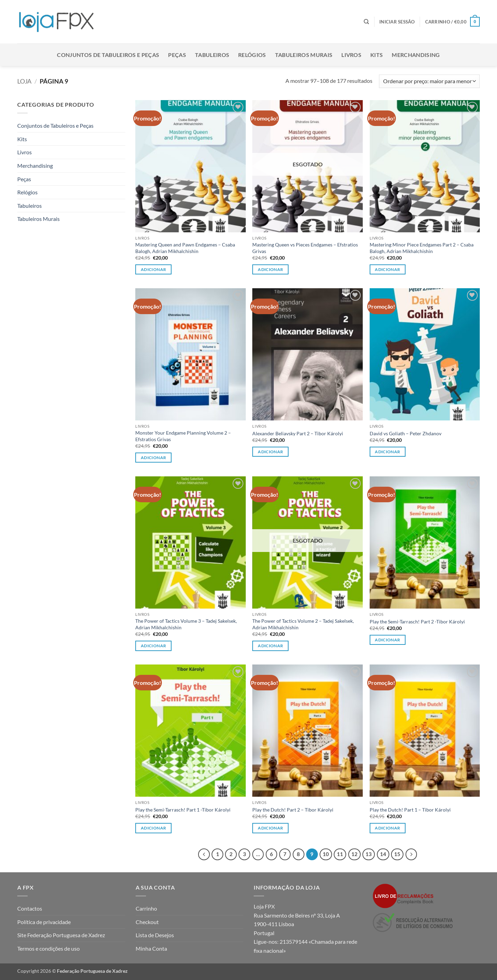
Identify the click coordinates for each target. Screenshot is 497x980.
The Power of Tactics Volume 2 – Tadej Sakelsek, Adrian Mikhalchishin (303, 624)
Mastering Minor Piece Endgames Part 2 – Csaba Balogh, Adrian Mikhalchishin (422, 248)
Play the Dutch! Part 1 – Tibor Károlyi (410, 810)
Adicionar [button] (153, 269)
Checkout (147, 922)
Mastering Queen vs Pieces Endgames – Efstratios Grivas (305, 248)
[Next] (411, 854)
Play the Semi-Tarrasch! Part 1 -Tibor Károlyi (183, 810)
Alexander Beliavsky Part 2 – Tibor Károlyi (298, 433)
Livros (351, 55)
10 (326, 854)
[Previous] (204, 854)
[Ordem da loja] (429, 81)
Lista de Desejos (155, 935)
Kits (377, 55)
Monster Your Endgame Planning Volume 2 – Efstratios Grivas (183, 436)
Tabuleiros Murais (304, 55)
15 (397, 854)
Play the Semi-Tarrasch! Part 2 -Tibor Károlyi (417, 622)
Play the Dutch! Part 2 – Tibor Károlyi (293, 810)
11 (340, 854)
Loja (24, 81)
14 (383, 854)
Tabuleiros (212, 55)
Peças (177, 55)
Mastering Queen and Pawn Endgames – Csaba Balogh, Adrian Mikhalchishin (185, 248)
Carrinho (146, 908)
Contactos (30, 908)
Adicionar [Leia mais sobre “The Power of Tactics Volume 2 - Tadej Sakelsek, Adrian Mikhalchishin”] (270, 646)
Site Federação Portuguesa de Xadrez (61, 935)
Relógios (252, 55)
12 (354, 854)
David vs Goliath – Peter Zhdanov (406, 433)
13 (369, 854)
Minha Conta (151, 948)
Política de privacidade (44, 922)
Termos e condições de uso (48, 948)
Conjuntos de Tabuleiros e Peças (108, 55)
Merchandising (416, 55)
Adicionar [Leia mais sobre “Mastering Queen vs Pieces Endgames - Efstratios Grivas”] (270, 269)
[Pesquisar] (366, 22)
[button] (397, 22)
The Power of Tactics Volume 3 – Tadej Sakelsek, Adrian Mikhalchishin (186, 624)
